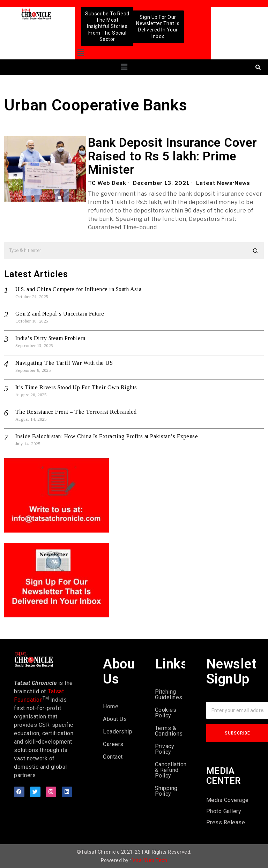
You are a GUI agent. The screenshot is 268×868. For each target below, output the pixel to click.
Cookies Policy (166, 713)
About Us (115, 719)
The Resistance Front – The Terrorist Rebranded (76, 412)
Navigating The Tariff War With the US (64, 363)
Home (111, 706)
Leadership (118, 732)
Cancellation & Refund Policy (170, 770)
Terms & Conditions (169, 731)
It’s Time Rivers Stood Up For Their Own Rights (76, 387)
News (242, 183)
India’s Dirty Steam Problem (50, 338)
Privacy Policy (165, 749)
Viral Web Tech (150, 860)
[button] (81, 53)
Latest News (214, 183)
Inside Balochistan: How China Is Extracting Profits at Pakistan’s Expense (107, 436)
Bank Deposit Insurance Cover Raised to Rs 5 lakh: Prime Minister (173, 157)
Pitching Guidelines (169, 695)
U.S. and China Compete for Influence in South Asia (79, 289)
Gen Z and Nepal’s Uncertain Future (60, 314)
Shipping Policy (166, 791)
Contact (113, 757)
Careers (113, 744)
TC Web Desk (107, 183)
